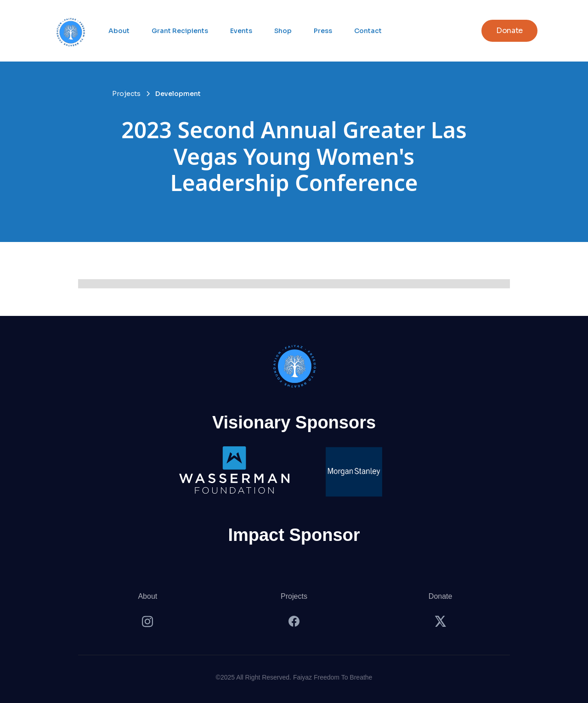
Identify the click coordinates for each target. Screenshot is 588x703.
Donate (441, 596)
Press (323, 31)
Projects (294, 596)
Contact (368, 31)
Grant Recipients (180, 31)
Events (241, 31)
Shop (283, 31)
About (119, 31)
